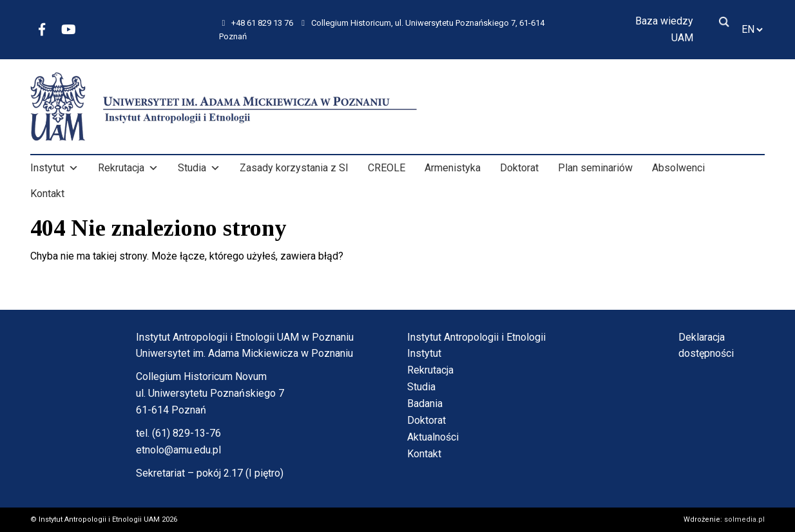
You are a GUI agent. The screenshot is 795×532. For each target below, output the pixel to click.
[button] (73, 168)
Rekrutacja (128, 168)
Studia (199, 168)
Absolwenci (678, 168)
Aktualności (433, 437)
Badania (425, 404)
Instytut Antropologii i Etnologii (476, 337)
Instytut (54, 168)
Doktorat (519, 168)
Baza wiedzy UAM (664, 29)
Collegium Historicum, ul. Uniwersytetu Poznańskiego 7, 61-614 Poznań (382, 29)
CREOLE (387, 168)
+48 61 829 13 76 (258, 23)
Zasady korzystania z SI (294, 168)
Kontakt (47, 194)
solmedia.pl (744, 519)
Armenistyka (453, 168)
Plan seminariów (595, 168)
